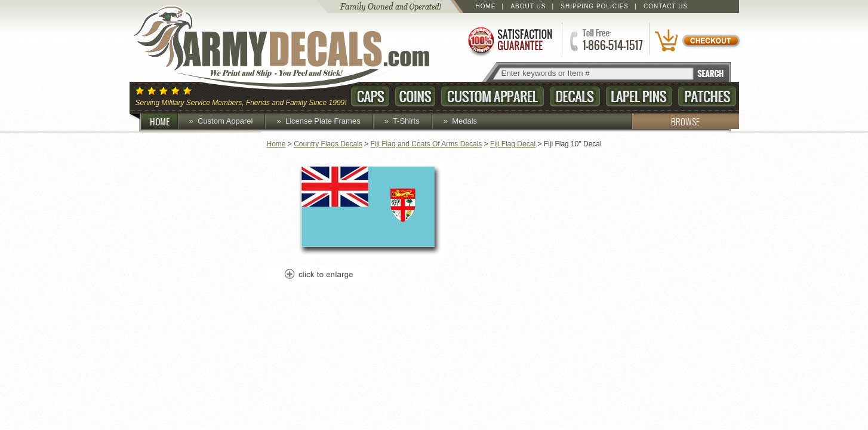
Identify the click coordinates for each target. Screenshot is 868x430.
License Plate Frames (323, 121)
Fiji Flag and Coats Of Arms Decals (427, 144)
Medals (464, 121)
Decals (575, 96)
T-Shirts (406, 121)
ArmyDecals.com (293, 48)
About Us (528, 6)
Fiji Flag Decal (513, 144)
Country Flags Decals (328, 144)
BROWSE (666, 121)
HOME (164, 121)
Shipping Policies (595, 6)
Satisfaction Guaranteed (509, 40)
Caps (370, 96)
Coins (415, 96)
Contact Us (666, 6)
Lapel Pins (639, 96)
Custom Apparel (493, 96)
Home (486, 6)
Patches (707, 96)
